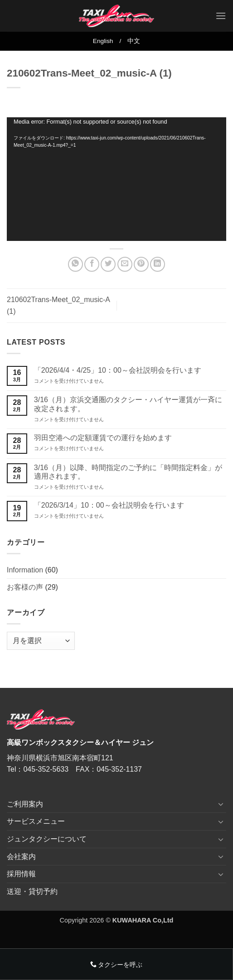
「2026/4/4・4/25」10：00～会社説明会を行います (118, 370)
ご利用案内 (25, 804)
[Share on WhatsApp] (75, 264)
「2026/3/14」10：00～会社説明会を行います (109, 505)
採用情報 (21, 874)
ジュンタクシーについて (47, 839)
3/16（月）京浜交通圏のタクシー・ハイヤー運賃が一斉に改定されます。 (128, 404)
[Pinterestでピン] (141, 264)
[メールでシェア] (125, 264)
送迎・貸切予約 (32, 891)
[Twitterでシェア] (108, 264)
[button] (221, 16)
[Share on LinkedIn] (158, 264)
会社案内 (21, 857)
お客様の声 (25, 587)
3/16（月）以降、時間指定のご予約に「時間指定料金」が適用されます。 (128, 472)
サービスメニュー (36, 821)
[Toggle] (221, 804)
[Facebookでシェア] (92, 264)
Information (25, 570)
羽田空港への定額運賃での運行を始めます (103, 438)
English (103, 41)
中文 (134, 41)
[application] (116, 179)
